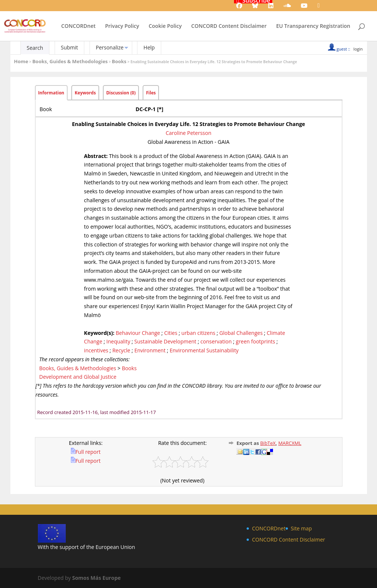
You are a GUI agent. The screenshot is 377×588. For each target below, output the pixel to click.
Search (35, 48)
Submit (69, 47)
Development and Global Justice (78, 377)
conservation (216, 341)
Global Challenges (241, 333)
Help (149, 47)
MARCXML (290, 443)
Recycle (121, 350)
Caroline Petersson (188, 133)
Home (21, 61)
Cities (171, 333)
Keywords (85, 93)
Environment (150, 350)
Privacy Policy (122, 26)
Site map (301, 528)
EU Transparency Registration (313, 26)
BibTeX (268, 443)
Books (119, 61)
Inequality (118, 341)
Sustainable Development (165, 341)
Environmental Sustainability (204, 350)
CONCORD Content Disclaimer (229, 26)
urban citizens (198, 333)
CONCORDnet (78, 26)
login (358, 49)
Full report (86, 452)
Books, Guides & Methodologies (70, 61)
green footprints (256, 341)
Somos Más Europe (96, 578)
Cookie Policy (165, 26)
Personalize (110, 47)
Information (51, 93)
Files (151, 93)
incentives (96, 350)
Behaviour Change (138, 333)
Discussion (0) (121, 93)
